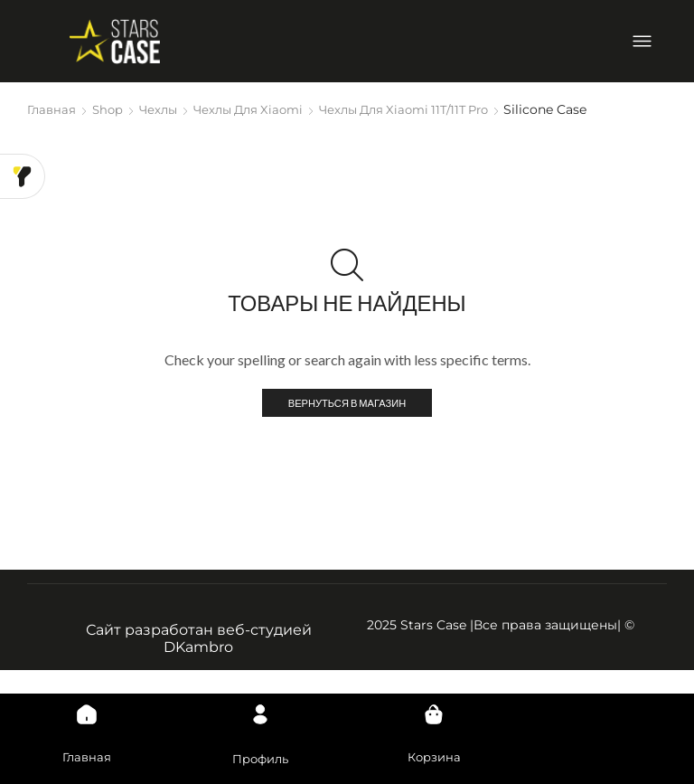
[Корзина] (434, 704)
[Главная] (87, 704)
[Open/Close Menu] (642, 41)
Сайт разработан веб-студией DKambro (199, 640)
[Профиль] (260, 704)
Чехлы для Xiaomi (261, 109)
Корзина (434, 755)
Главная (53, 109)
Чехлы (164, 109)
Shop (111, 109)
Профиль (260, 757)
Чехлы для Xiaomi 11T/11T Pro (429, 109)
